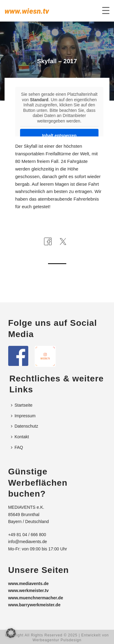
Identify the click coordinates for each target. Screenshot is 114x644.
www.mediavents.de (28, 584)
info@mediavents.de (28, 542)
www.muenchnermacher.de (36, 598)
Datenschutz (25, 426)
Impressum (23, 416)
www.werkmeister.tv (28, 591)
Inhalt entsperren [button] (59, 136)
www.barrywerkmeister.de (34, 605)
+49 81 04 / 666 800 (27, 535)
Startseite (22, 405)
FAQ (17, 447)
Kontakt (20, 437)
